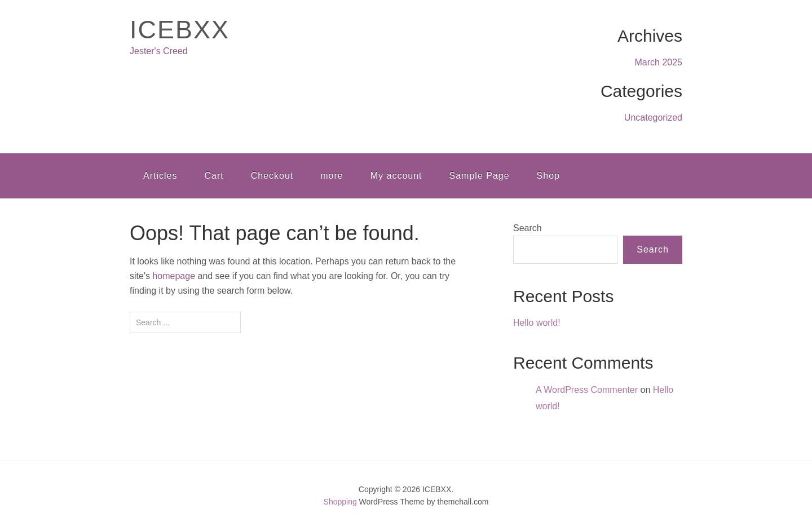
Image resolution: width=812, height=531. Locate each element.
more (332, 176)
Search (528, 228)
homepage (174, 276)
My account (396, 176)
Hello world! (537, 323)
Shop (548, 176)
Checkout (272, 176)
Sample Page (480, 176)
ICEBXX (180, 30)
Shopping (340, 502)
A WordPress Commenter (587, 390)
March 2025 (659, 62)
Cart (214, 176)
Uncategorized (653, 118)
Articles (160, 176)
